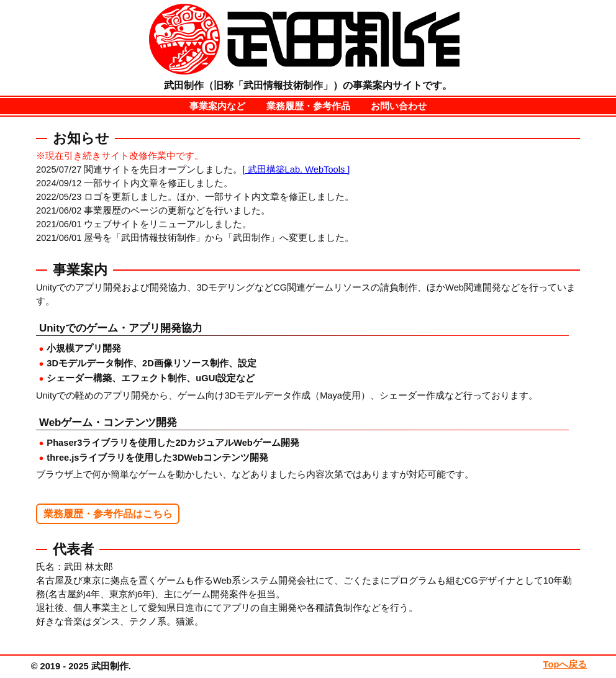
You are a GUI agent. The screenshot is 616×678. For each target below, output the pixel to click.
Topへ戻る (565, 664)
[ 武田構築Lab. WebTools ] (296, 169)
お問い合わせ (399, 106)
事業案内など (217, 106)
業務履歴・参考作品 (308, 106)
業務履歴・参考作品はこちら (108, 513)
